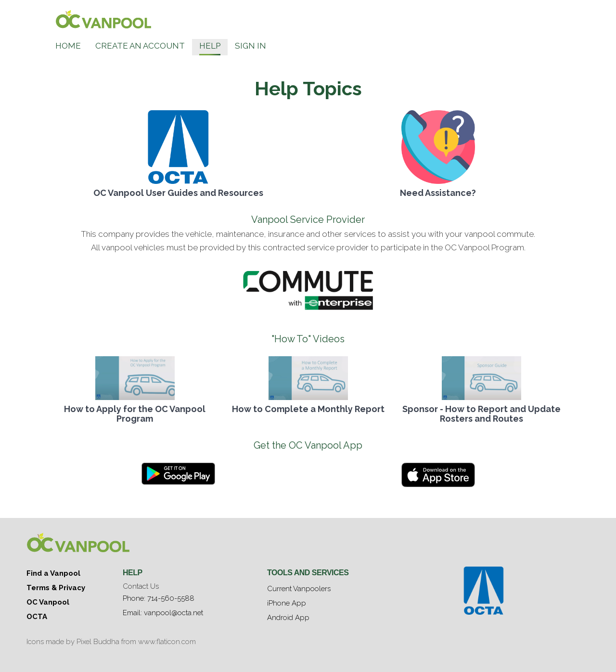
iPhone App (287, 603)
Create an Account (140, 46)
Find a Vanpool (53, 573)
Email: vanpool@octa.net (163, 613)
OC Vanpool (48, 602)
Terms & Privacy (56, 588)
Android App (288, 618)
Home (68, 46)
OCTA (37, 617)
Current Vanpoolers (299, 589)
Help (210, 46)
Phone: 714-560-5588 (159, 598)
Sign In (250, 46)
